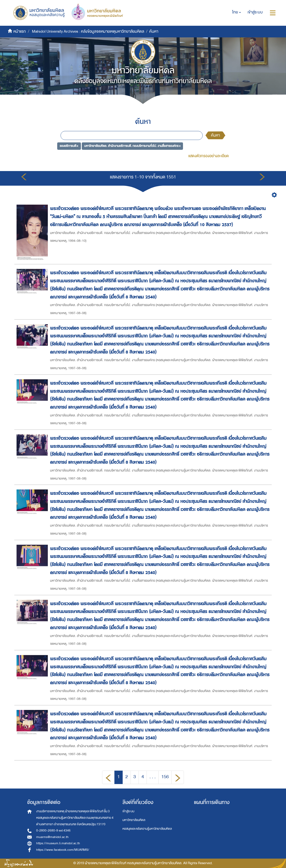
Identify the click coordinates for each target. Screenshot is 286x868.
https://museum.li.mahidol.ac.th (58, 843)
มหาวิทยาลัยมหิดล (134, 820)
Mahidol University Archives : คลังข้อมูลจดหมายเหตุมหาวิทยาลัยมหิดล (88, 31)
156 (165, 777)
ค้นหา (215, 135)
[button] (237, 12)
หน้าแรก (20, 31)
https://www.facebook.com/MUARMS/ (63, 850)
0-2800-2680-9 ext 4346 (53, 830)
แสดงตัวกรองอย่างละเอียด (209, 156)
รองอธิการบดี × (69, 146)
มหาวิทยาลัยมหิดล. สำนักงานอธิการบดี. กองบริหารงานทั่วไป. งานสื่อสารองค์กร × (132, 146)
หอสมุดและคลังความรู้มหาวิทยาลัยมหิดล (147, 829)
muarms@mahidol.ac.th (52, 837)
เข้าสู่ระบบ (128, 811)
